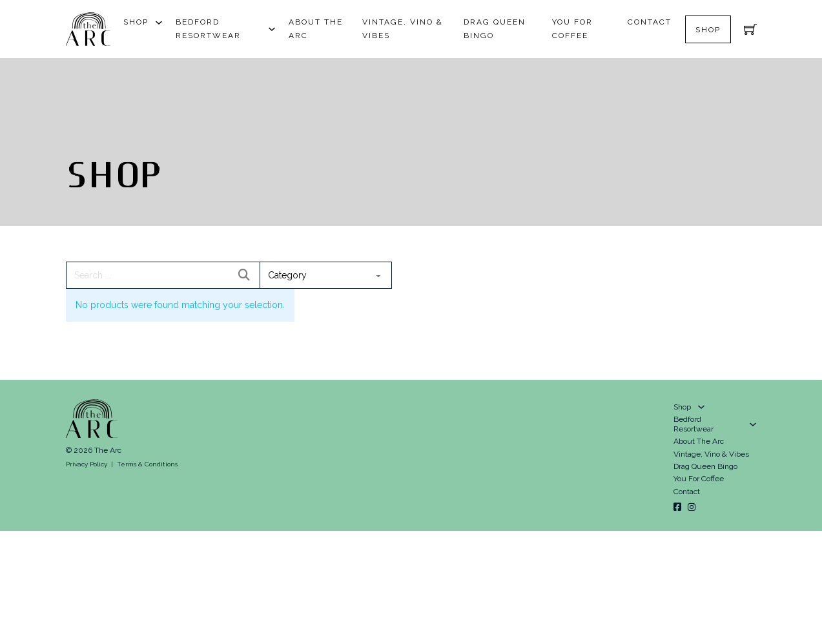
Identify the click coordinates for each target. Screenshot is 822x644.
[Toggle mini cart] (750, 29)
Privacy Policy (87, 464)
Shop (136, 22)
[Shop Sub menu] (159, 23)
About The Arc (316, 29)
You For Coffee (572, 29)
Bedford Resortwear (208, 29)
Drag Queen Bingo (495, 29)
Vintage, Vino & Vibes (403, 29)
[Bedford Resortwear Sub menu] (272, 29)
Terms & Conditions (147, 464)
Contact (650, 22)
